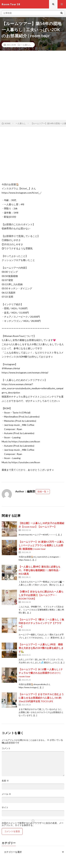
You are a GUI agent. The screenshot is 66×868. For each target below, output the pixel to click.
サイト (5, 807)
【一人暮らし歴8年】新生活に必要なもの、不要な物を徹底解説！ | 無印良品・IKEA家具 (40, 570)
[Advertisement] (33, 85)
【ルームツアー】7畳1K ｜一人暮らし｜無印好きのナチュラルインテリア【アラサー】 (41, 623)
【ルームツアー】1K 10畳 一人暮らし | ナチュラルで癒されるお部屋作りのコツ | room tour (41, 673)
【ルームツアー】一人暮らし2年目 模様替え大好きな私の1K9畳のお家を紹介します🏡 (41, 648)
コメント (6, 748)
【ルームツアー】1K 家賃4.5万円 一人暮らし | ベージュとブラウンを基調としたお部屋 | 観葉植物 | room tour (41, 545)
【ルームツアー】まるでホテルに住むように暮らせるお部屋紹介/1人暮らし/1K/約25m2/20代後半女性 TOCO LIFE (41, 698)
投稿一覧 (42, 491)
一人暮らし (26, 45)
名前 (5, 781)
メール (6, 794)
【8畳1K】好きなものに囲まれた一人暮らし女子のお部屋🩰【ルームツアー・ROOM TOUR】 (41, 595)
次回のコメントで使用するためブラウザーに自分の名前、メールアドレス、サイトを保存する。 (33, 824)
